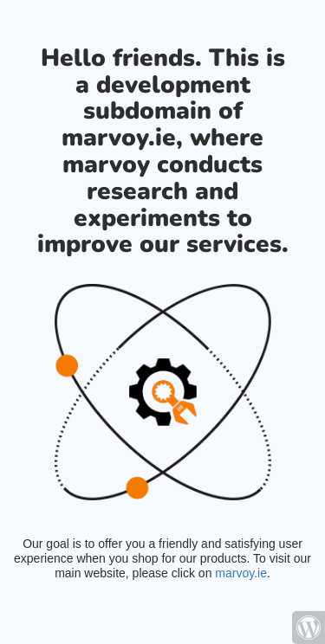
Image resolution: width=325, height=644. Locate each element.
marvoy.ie (241, 573)
